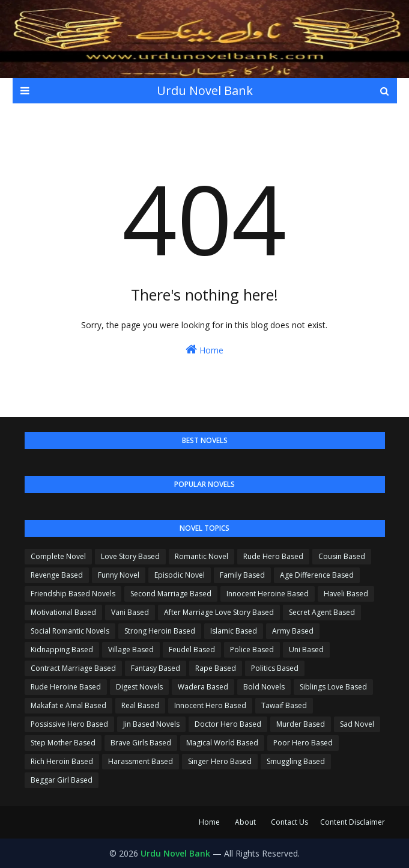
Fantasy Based (156, 668)
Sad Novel (357, 724)
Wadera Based (203, 687)
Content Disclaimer (353, 822)
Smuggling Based (296, 761)
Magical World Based (222, 743)
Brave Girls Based (141, 743)
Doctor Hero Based (228, 724)
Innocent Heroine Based (268, 594)
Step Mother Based (63, 743)
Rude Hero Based (273, 556)
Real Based (140, 705)
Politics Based (275, 668)
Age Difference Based (317, 575)
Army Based (293, 631)
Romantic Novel (201, 556)
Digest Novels (139, 687)
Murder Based (301, 724)
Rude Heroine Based (66, 687)
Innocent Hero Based (210, 705)
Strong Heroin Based (160, 631)
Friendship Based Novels (73, 594)
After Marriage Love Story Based (219, 612)
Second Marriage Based (171, 594)
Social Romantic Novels (70, 631)
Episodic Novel (180, 575)
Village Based (131, 649)
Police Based (252, 649)
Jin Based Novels (151, 724)
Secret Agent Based (322, 612)
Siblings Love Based (333, 687)
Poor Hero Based (303, 743)
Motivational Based (63, 612)
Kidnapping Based (62, 649)
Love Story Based (130, 556)
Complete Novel (58, 556)
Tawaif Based (284, 705)
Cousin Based (342, 556)
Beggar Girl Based (62, 780)
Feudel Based (192, 649)
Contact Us (289, 822)
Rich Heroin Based (62, 761)
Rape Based (216, 668)
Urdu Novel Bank (205, 90)
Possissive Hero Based (69, 724)
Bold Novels (264, 687)
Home (204, 350)
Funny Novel (119, 575)
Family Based (242, 575)
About (245, 822)
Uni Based (306, 649)
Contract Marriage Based (73, 668)
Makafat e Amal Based (68, 705)
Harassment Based (141, 761)
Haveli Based (346, 594)
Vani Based (130, 612)
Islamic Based (234, 631)
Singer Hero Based (220, 761)
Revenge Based (57, 575)
